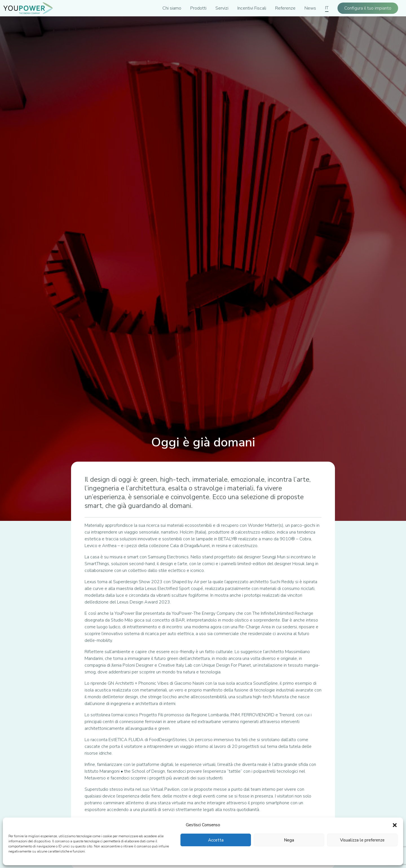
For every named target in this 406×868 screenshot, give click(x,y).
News (310, 8)
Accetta (216, 840)
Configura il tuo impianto (368, 8)
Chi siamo (172, 8)
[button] (395, 825)
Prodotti (198, 8)
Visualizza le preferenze (362, 840)
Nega (289, 840)
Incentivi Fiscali (252, 8)
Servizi (222, 8)
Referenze (285, 8)
